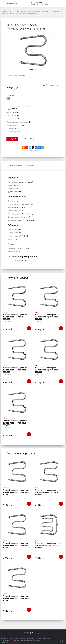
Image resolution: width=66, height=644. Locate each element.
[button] (40, 3)
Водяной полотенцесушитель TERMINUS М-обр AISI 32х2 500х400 (47, 317)
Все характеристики (14, 132)
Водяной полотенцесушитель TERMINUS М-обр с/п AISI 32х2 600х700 (48, 492)
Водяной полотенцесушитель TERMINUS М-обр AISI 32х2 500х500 (15, 370)
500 (31, 204)
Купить (12, 139)
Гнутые (5, 312)
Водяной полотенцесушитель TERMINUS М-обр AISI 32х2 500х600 (47, 370)
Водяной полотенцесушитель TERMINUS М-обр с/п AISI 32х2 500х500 (16, 492)
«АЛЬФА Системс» (16, 642)
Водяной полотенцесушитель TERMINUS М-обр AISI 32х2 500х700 (15, 423)
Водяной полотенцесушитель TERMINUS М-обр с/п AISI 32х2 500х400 (16, 545)
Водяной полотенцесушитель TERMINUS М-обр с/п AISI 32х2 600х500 (16, 598)
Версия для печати (53, 85)
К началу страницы (33, 633)
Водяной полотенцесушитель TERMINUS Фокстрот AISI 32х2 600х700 (48, 545)
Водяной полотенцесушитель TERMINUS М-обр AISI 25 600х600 (15, 317)
